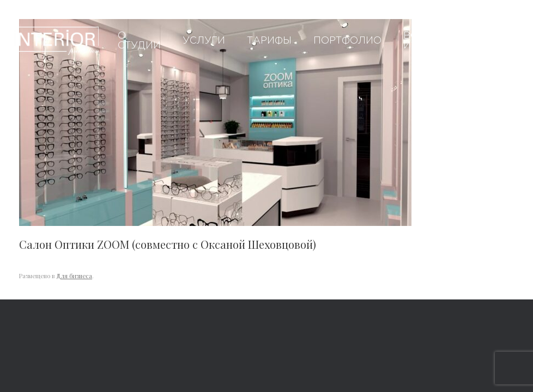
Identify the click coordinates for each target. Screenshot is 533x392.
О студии (139, 41)
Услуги (204, 41)
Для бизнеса (74, 276)
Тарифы (269, 41)
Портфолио (347, 41)
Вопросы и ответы (430, 41)
